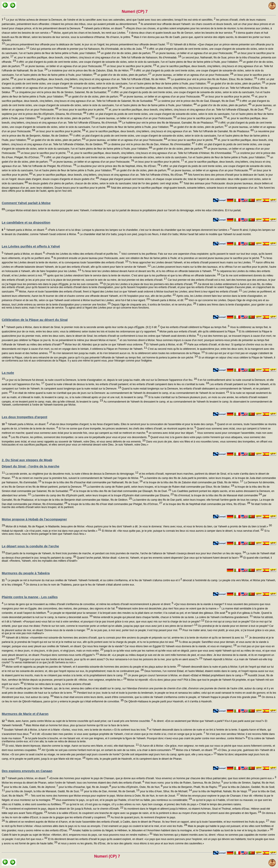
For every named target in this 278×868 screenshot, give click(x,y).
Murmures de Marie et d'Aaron (25, 714)
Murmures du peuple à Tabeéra (26, 573)
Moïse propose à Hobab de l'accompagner (34, 519)
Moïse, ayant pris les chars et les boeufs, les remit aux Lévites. (90, 33)
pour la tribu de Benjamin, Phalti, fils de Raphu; (192, 787)
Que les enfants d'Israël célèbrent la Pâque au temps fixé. (194, 327)
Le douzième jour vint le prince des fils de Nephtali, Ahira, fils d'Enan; (118, 166)
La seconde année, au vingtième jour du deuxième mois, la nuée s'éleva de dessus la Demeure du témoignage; (71, 474)
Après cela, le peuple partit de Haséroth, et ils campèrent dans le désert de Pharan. (134, 759)
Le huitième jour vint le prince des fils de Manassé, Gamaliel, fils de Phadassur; (170, 123)
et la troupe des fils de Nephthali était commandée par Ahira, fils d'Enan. (206, 504)
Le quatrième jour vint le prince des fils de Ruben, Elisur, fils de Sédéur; (214, 79)
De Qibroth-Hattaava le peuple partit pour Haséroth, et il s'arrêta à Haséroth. (168, 701)
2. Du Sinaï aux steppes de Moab (27, 460)
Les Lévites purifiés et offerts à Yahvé (31, 246)
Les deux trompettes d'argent (24, 417)
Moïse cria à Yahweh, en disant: (196, 750)
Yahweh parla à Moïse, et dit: (169, 300)
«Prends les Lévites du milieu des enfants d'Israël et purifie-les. (83, 254)
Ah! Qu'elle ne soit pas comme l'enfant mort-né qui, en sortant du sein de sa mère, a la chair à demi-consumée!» (108, 750)
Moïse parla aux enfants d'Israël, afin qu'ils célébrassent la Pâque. (198, 332)
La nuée (8, 373)
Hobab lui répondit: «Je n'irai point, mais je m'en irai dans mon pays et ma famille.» (51, 531)
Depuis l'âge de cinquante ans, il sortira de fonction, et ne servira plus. (154, 305)
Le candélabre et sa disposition (26, 222)
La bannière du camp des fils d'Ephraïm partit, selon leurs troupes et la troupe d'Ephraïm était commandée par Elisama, (102, 495)
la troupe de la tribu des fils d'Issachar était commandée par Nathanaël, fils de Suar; (92, 482)
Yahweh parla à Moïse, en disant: (104, 28)
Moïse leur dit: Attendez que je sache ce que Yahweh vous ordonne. (105, 345)
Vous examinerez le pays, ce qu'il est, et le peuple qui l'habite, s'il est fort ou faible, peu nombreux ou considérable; (123, 800)
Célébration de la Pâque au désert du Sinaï (35, 320)
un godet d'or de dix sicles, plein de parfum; (127, 53)
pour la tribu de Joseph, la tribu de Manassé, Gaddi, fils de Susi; (44, 791)
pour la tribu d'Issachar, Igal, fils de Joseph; (84, 787)
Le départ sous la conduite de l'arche (30, 546)
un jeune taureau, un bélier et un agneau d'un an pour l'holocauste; (196, 53)
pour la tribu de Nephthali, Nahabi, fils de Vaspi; (222, 791)
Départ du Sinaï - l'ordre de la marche (31, 466)
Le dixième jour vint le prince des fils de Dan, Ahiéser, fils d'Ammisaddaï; (151, 144)
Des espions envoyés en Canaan (27, 771)
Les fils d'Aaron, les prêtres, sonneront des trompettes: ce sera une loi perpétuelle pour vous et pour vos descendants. (80, 437)
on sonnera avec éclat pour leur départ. (172, 433)
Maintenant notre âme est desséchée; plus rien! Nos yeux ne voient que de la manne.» (169, 609)
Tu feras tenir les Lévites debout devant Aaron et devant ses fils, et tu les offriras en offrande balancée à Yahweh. (148, 271)
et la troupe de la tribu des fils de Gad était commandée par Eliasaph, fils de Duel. (122, 491)
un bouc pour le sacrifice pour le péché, (131, 66)
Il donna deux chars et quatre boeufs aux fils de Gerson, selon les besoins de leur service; (182, 33)
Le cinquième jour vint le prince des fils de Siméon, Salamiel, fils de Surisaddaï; (63, 92)
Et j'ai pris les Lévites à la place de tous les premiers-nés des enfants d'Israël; (150, 284)
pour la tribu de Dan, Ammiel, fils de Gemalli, (111, 791)
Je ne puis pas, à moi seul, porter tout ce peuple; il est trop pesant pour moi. (136, 630)
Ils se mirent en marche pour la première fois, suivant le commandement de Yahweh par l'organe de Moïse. (79, 478)
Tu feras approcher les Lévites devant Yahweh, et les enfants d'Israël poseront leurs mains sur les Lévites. (192, 262)
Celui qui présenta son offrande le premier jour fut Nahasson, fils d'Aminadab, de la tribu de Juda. (88, 49)
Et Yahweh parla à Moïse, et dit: (166, 345)
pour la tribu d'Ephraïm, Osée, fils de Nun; (137, 787)
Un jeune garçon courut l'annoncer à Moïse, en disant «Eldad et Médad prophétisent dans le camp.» (187, 675)
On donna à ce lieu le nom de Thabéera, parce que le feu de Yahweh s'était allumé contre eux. (80, 585)
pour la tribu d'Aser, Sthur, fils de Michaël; (166, 791)
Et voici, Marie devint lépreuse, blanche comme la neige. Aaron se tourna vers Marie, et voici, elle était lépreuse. (72, 746)
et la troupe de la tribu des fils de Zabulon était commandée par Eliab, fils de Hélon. (193, 482)
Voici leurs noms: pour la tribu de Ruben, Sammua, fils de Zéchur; (183, 783)
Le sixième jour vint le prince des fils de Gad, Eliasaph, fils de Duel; (198, 101)
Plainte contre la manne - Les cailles (30, 597)
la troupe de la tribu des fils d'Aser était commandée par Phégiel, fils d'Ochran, (115, 504)
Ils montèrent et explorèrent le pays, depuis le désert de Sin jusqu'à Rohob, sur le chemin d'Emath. (64, 809)
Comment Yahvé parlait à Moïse (26, 203)
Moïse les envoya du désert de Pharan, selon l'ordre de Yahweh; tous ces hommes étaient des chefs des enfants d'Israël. (73, 783)
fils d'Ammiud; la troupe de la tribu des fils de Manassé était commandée (218, 495)
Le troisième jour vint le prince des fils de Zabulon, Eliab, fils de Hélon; (90, 71)
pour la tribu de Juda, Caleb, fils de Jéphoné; (31, 787)
